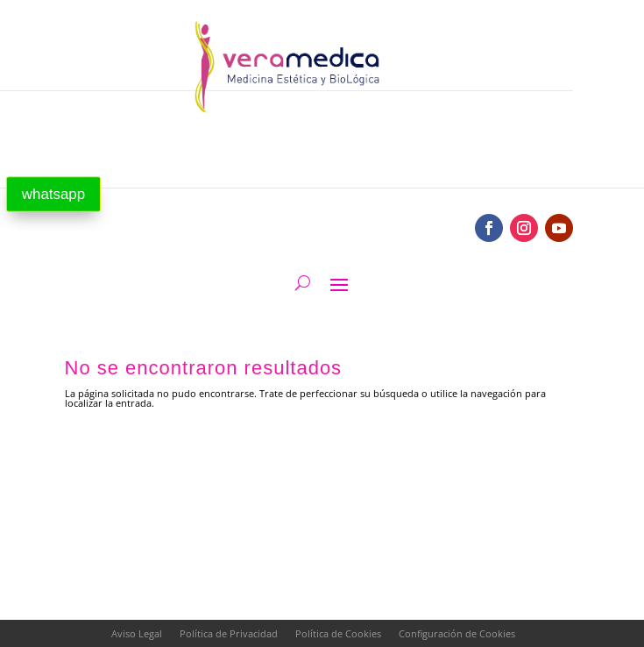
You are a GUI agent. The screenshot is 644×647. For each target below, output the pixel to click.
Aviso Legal (137, 633)
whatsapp (53, 194)
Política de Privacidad (229, 633)
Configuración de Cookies (457, 633)
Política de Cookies (338, 633)
